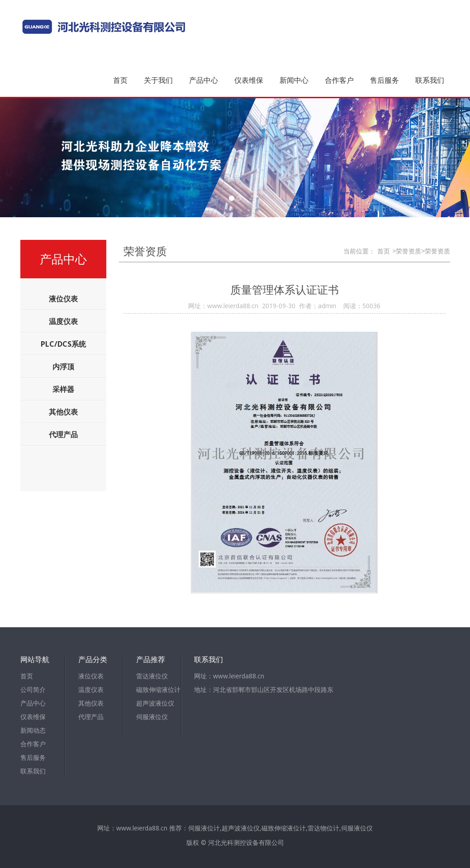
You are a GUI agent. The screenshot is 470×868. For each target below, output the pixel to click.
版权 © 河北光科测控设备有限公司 (235, 842)
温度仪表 (91, 689)
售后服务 (385, 80)
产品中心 (204, 80)
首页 (120, 80)
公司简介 (33, 689)
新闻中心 (294, 80)
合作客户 (339, 80)
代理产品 (91, 717)
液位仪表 (91, 676)
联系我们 (430, 80)
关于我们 (158, 80)
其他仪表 (91, 703)
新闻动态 (33, 730)
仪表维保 (249, 80)
